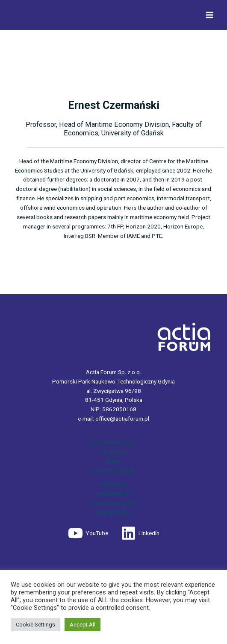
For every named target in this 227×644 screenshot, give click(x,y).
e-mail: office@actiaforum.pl (113, 419)
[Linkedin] (140, 533)
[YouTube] (88, 533)
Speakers (114, 452)
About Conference (113, 442)
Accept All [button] (83, 625)
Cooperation (113, 493)
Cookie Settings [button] (35, 625)
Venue (113, 461)
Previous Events (114, 503)
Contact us (113, 484)
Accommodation (113, 471)
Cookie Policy (113, 512)
